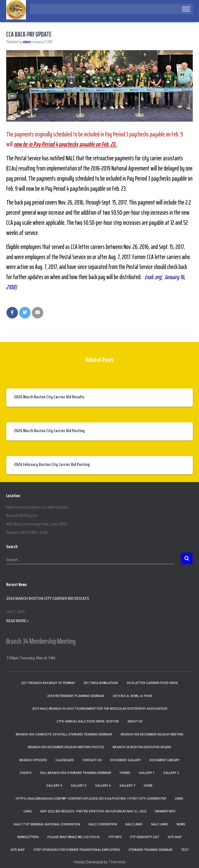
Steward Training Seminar (151, 850)
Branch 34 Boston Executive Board (142, 747)
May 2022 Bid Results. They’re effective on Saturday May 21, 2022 (94, 811)
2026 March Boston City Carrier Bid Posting (49, 431)
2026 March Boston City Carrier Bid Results (49, 397)
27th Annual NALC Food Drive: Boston (88, 721)
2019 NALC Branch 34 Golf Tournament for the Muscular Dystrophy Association (100, 709)
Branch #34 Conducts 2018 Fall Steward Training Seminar (64, 734)
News (181, 824)
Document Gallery (126, 760)
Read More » (17, 621)
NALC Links (160, 824)
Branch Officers (33, 760)
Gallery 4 (54, 786)
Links (179, 799)
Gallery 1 (147, 773)
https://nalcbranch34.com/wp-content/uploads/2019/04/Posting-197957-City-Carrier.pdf (91, 799)
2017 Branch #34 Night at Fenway (48, 683)
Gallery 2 (171, 773)
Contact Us (92, 760)
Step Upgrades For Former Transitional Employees (77, 850)
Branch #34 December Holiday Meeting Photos (66, 747)
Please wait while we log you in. (74, 837)
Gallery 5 (79, 786)
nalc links (134, 824)
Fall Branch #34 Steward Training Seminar (76, 773)
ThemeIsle (117, 862)
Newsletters (28, 837)
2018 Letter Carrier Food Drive (152, 683)
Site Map (175, 837)
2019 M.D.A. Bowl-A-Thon (132, 696)
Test (185, 850)
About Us (135, 721)
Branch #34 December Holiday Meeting (152, 734)
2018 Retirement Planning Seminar (76, 696)
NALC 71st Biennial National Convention (47, 824)
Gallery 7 (127, 786)
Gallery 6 (103, 786)
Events (26, 773)
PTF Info (115, 837)
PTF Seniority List (145, 837)
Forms (125, 773)
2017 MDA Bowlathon (101, 683)
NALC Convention (103, 824)
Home (148, 786)
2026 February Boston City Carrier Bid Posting (52, 464)
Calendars (65, 760)
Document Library (165, 760)
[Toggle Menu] (186, 9)
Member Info (165, 811)
